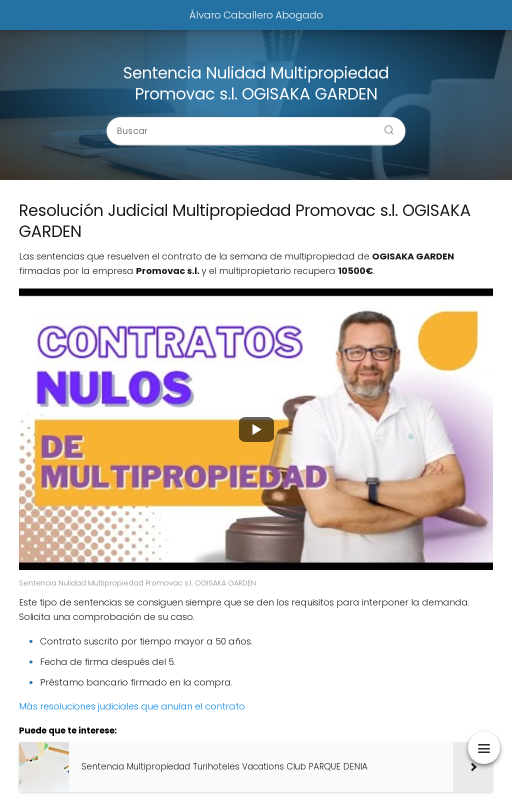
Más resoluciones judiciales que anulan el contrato (132, 706)
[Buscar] (385, 127)
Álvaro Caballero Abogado (256, 15)
